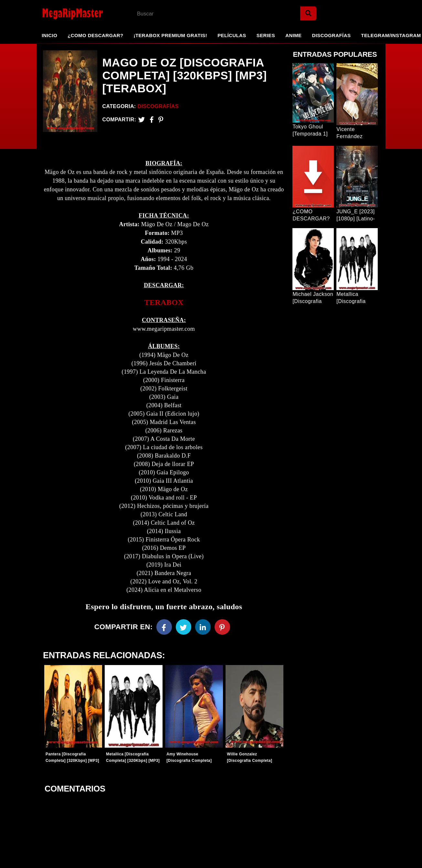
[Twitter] (142, 120)
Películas (232, 35)
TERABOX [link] (164, 302)
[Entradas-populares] (73, 706)
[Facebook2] (152, 120)
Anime (293, 35)
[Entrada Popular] (313, 93)
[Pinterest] (161, 120)
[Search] (308, 13)
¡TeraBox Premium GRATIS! (170, 35)
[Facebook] (164, 627)
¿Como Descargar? (95, 35)
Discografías (332, 35)
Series (266, 35)
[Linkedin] (203, 627)
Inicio (49, 35)
